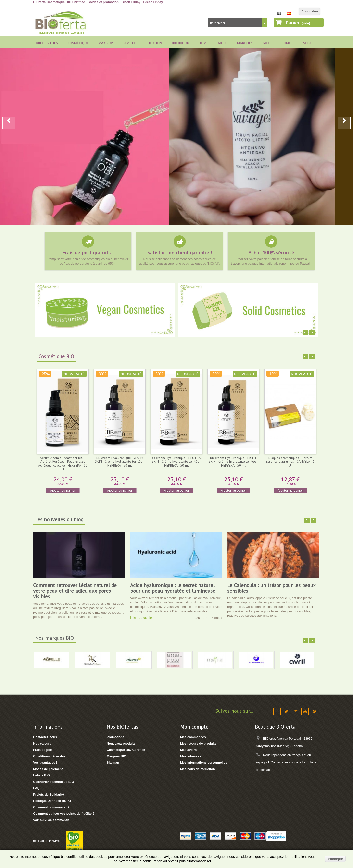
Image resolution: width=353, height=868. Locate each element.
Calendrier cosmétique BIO (54, 782)
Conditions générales (49, 756)
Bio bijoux (180, 43)
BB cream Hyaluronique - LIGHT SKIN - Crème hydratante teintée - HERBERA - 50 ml (233, 462)
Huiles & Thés (46, 43)
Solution (154, 43)
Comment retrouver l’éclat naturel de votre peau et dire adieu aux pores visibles (75, 591)
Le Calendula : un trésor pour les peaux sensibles (271, 588)
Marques (245, 43)
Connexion (310, 11)
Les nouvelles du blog (59, 520)
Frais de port (43, 750)
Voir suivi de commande (51, 820)
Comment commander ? (51, 807)
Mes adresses (191, 756)
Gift (266, 43)
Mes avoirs (188, 750)
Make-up (106, 43)
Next (344, 123)
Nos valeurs (42, 743)
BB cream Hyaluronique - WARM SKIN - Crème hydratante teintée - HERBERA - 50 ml (120, 462)
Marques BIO (116, 756)
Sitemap (113, 763)
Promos (287, 43)
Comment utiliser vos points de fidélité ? (64, 814)
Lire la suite (141, 618)
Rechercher (264, 23)
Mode (223, 43)
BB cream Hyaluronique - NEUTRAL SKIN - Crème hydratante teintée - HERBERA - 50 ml (177, 462)
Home (203, 43)
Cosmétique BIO (56, 356)
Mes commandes (193, 737)
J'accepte (335, 859)
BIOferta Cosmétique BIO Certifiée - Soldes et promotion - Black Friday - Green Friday (98, 2)
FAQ (36, 788)
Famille (129, 43)
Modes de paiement (48, 769)
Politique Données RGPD (52, 801)
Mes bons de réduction (198, 769)
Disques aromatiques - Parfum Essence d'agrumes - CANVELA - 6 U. (290, 462)
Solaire (310, 43)
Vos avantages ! (45, 763)
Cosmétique (78, 43)
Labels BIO (41, 775)
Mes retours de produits (198, 743)
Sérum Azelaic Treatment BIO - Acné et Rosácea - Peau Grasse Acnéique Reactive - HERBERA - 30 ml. (63, 463)
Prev (9, 123)
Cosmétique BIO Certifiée (126, 750)
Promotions (115, 737)
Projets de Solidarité (49, 794)
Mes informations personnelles (204, 763)
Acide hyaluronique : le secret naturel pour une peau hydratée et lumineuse (173, 588)
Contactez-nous (45, 737)
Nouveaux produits (121, 743)
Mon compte (194, 727)
